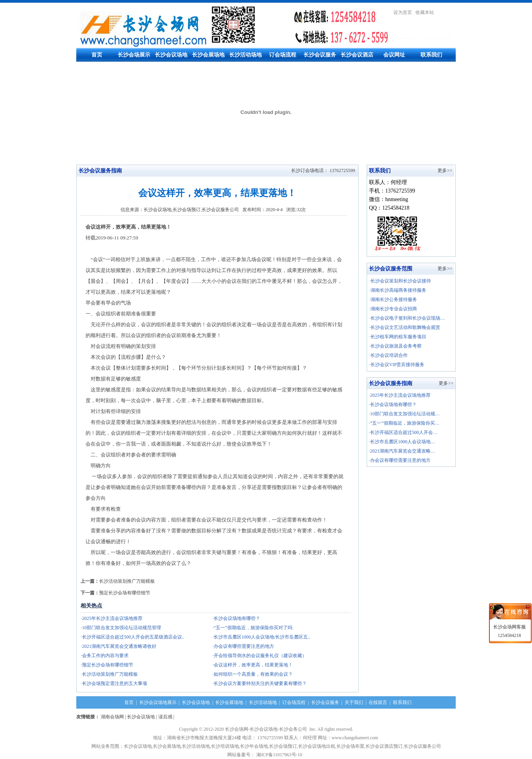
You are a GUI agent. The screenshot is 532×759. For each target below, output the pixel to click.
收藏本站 (425, 12)
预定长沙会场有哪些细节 (125, 593)
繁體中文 (446, 12)
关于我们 (354, 702)
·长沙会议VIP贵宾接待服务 (397, 365)
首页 (97, 55)
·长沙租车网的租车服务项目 (398, 337)
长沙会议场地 (171, 55)
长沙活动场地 (245, 55)
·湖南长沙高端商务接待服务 (398, 290)
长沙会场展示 (134, 55)
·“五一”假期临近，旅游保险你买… (404, 423)
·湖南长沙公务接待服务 (393, 299)
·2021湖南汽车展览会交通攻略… (402, 451)
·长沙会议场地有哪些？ (393, 404)
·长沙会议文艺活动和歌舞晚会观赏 (405, 327)
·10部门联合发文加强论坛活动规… (404, 414)
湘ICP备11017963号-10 (280, 755)
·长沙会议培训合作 (389, 355)
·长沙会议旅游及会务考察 (396, 346)
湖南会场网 (112, 717)
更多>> (445, 170)
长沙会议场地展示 (158, 702)
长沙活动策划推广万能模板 (127, 581)
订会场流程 (283, 55)
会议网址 (394, 55)
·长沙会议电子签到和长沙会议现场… (407, 318)
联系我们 (431, 55)
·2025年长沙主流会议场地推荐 (400, 395)
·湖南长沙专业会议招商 (393, 309)
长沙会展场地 (208, 55)
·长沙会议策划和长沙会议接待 (400, 281)
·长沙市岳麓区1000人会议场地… (402, 442)
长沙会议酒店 (357, 55)
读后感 (165, 717)
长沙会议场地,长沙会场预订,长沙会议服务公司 (191, 210)
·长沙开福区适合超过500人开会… (403, 432)
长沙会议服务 (320, 55)
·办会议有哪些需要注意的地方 (400, 460)
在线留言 (378, 702)
